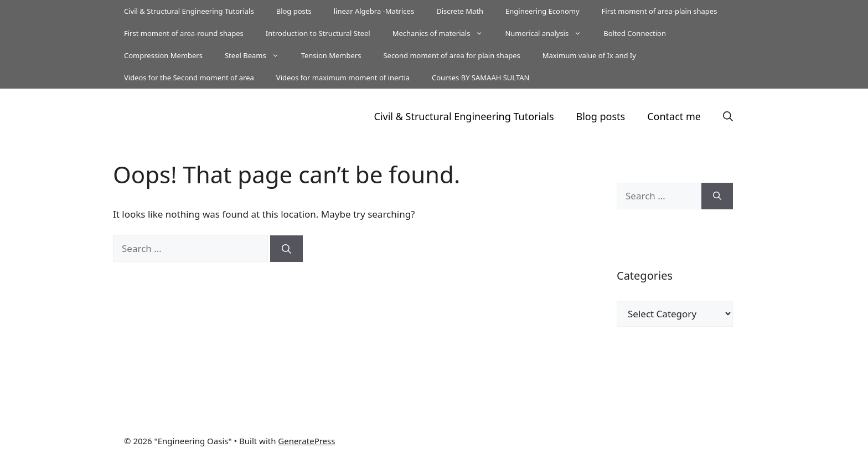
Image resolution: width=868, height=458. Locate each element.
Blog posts (294, 11)
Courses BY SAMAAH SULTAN (480, 78)
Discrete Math (460, 11)
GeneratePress (306, 441)
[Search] (286, 249)
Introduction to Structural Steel (318, 33)
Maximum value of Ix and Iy (589, 55)
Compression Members (163, 55)
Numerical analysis (549, 33)
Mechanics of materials (443, 33)
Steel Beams (257, 55)
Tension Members (331, 55)
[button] (728, 116)
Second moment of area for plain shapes (451, 55)
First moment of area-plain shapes (660, 11)
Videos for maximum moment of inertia (343, 78)
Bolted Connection (635, 33)
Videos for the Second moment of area (189, 78)
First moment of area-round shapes (184, 33)
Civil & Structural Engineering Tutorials (189, 11)
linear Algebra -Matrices (374, 11)
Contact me (674, 116)
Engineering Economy (542, 11)
